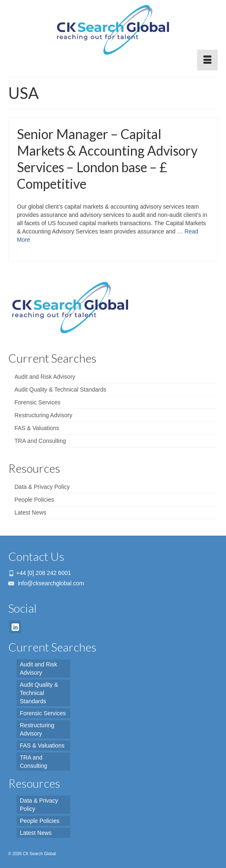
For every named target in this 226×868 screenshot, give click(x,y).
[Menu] (207, 60)
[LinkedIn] (15, 627)
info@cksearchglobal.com (46, 583)
